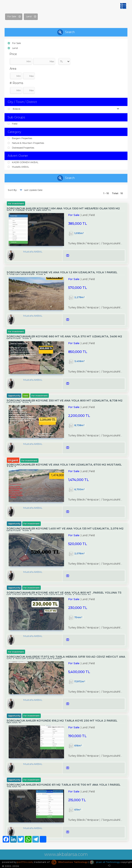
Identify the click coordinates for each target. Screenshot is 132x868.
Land (13, 48)
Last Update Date (31, 190)
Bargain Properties (20, 138)
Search (66, 32)
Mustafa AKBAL (18, 167)
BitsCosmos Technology (70, 862)
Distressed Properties (21, 148)
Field (12, 124)
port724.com (25, 862)
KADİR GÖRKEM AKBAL (23, 162)
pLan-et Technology (105, 862)
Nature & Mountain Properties (26, 143)
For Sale (14, 43)
